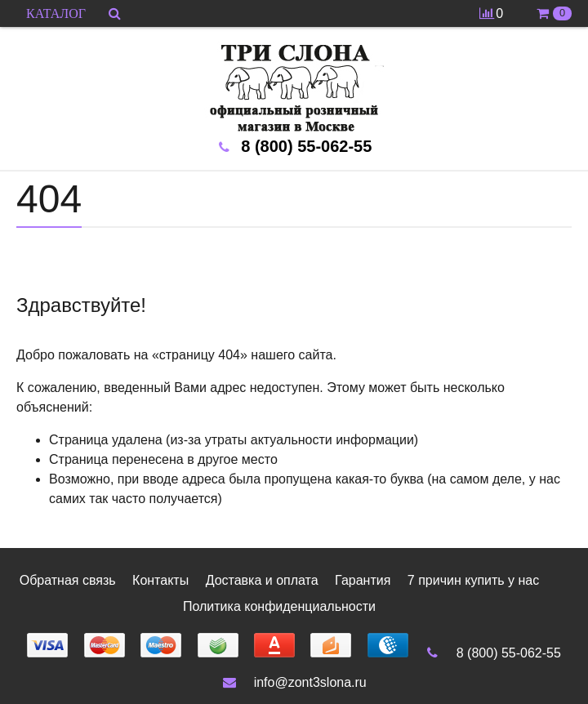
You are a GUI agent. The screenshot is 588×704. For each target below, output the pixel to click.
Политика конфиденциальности (279, 606)
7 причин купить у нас (473, 580)
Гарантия (363, 580)
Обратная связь (68, 580)
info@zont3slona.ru (294, 682)
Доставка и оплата (262, 580)
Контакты (160, 580)
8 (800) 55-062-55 (492, 653)
